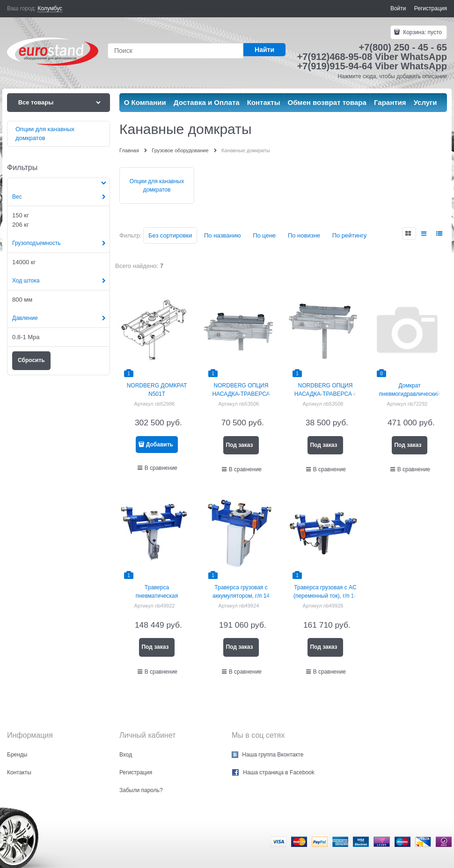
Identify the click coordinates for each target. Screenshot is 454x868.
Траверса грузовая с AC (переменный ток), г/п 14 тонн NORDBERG (325, 596)
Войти (398, 8)
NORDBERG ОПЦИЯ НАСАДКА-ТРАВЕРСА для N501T (241, 394)
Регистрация (431, 8)
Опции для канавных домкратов (157, 185)
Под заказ (239, 445)
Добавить (160, 445)
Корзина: (422, 32)
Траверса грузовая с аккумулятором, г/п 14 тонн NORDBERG (241, 596)
